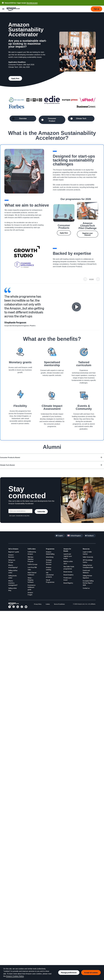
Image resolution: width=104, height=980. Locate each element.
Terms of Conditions (59, 604)
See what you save (32, 3)
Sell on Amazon (13, 549)
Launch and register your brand (68, 556)
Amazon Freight (30, 594)
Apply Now (15, 78)
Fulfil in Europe (32, 564)
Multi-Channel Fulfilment (32, 574)
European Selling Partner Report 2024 (88, 583)
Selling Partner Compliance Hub (88, 566)
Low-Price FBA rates (32, 568)
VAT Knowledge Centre (88, 561)
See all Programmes (50, 581)
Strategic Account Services (49, 562)
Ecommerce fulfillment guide (32, 587)
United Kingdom (76, 536)
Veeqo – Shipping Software (31, 580)
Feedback (90, 536)
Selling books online (13, 577)
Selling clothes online (13, 571)
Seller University (88, 557)
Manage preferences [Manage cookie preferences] (69, 973)
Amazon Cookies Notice (15, 976)
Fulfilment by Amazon (32, 553)
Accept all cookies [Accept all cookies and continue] (91, 973)
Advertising (50, 557)
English (60, 536)
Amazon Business (11, 556)
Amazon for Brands (67, 550)
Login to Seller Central (87, 553)
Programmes (50, 549)
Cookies (48, 604)
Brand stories (68, 572)
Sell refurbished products (50, 575)
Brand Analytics (69, 575)
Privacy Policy (38, 604)
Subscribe (41, 511)
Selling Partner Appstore (87, 577)
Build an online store (68, 562)
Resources (86, 549)
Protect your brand (68, 579)
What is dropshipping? (13, 566)
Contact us (86, 588)
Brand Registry (68, 583)
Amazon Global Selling (50, 553)
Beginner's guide (14, 552)
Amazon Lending (49, 568)
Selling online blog (12, 589)
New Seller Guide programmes (69, 568)
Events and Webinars (86, 571)
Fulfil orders (32, 549)
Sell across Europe (12, 561)
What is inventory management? (13, 583)
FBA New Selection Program (31, 559)
